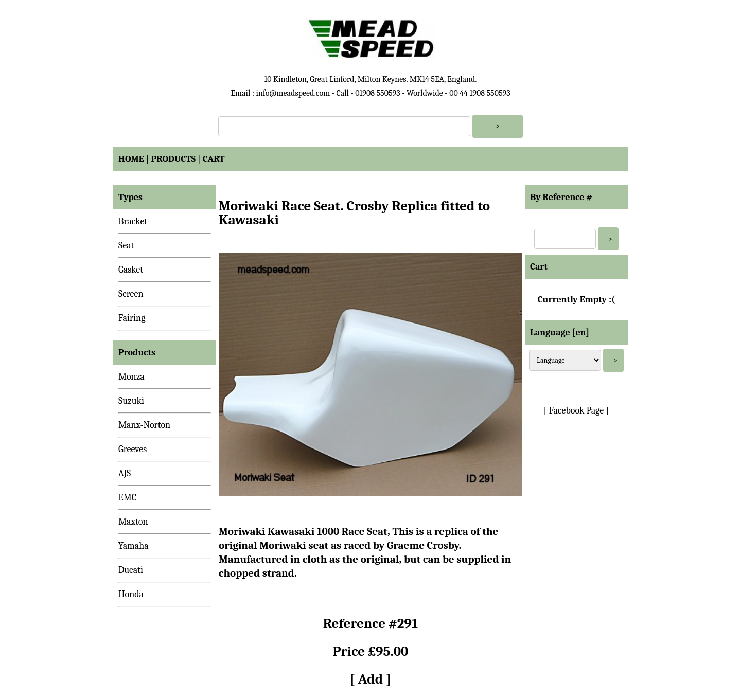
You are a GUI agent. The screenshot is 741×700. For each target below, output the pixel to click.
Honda (131, 594)
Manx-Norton (144, 425)
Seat (126, 246)
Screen (131, 294)
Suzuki (131, 401)
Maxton (133, 522)
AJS (125, 473)
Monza (131, 377)
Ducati (131, 570)
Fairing (132, 318)
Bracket (133, 221)
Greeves (133, 449)
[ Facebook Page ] (577, 411)
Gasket (131, 270)
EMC (127, 498)
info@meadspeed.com (293, 93)
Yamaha (134, 546)
